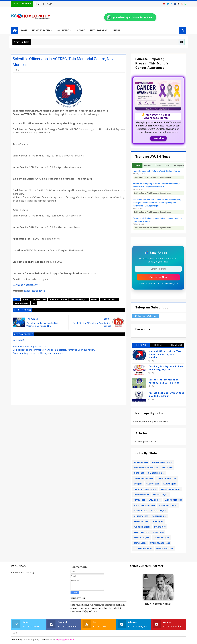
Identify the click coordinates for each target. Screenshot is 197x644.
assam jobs (167, 468)
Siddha (81, 30)
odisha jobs (158, 521)
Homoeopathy (41, 30)
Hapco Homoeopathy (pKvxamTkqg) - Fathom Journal (157, 171)
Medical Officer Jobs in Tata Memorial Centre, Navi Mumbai (165, 354)
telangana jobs (161, 538)
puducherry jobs (142, 527)
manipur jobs (140, 511)
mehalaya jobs (141, 516)
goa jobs (138, 484)
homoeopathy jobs (58, 300)
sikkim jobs (158, 532)
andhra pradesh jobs (162, 462)
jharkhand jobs (142, 495)
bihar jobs (139, 473)
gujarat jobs (153, 484)
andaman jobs (141, 462)
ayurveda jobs (39, 300)
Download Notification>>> (26, 285)
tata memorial (22, 303)
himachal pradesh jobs (145, 489)
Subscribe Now (158, 277)
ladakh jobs (155, 500)
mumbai (95, 300)
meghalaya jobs (159, 511)
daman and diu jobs (166, 478)
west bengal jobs (165, 548)
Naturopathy (99, 30)
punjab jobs (160, 527)
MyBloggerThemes (66, 640)
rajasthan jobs (141, 532)
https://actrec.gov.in (34, 291)
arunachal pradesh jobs (146, 468)
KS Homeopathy (31, 640)
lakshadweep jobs (173, 500)
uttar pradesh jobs (160, 543)
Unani (116, 30)
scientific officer (110, 300)
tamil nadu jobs (142, 538)
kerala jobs (139, 500)
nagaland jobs (159, 516)
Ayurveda (63, 30)
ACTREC (26, 300)
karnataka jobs (161, 495)
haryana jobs (170, 484)
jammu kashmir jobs (170, 489)
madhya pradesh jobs (144, 505)
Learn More (158, 138)
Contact (48, 4)
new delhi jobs (141, 521)
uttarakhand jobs (143, 548)
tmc (34, 303)
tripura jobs (140, 543)
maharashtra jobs (79, 300)
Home (38, 4)
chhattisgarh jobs (143, 478)
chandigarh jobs (156, 473)
